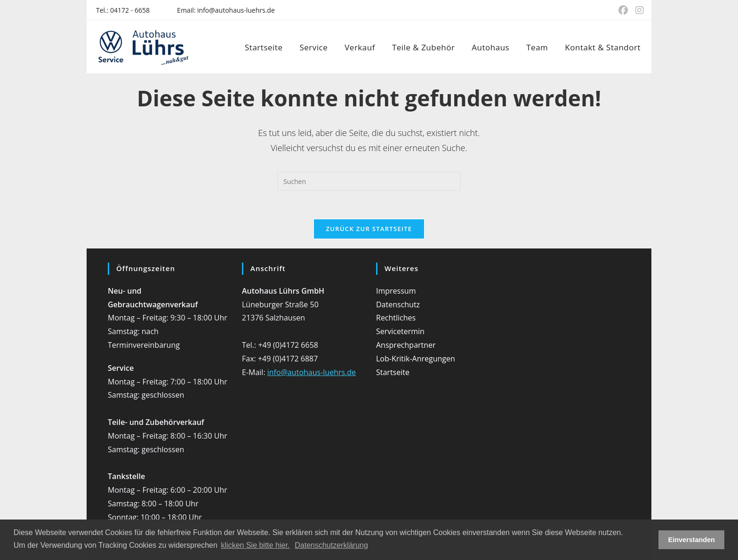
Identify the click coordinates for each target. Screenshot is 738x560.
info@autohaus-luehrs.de (236, 10)
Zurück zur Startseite (369, 229)
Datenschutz (398, 304)
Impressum (396, 291)
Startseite (393, 372)
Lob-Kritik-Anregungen (416, 359)
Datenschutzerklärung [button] (331, 545)
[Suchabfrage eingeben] (369, 181)
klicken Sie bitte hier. (256, 545)
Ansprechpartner (406, 345)
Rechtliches (396, 318)
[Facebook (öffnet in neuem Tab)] (623, 10)
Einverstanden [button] (692, 540)
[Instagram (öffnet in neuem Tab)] (638, 10)
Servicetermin (400, 331)
